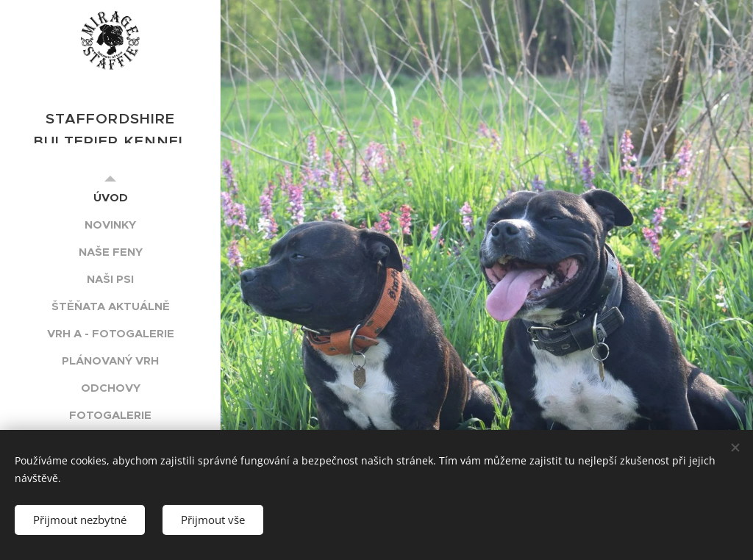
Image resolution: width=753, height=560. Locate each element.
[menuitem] (110, 197)
